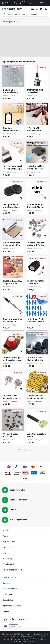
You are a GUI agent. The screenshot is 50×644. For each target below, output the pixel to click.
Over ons (25, 583)
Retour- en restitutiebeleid (25, 570)
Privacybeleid (25, 594)
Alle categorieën (10, 22)
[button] (25, 626)
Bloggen (25, 611)
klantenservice (31, 641)
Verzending (25, 559)
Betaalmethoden (25, 564)
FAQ (25, 553)
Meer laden (25, 450)
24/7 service (44, 3)
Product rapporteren (25, 589)
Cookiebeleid (25, 600)
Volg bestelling (25, 542)
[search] (28, 14)
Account (25, 536)
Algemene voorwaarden (25, 606)
